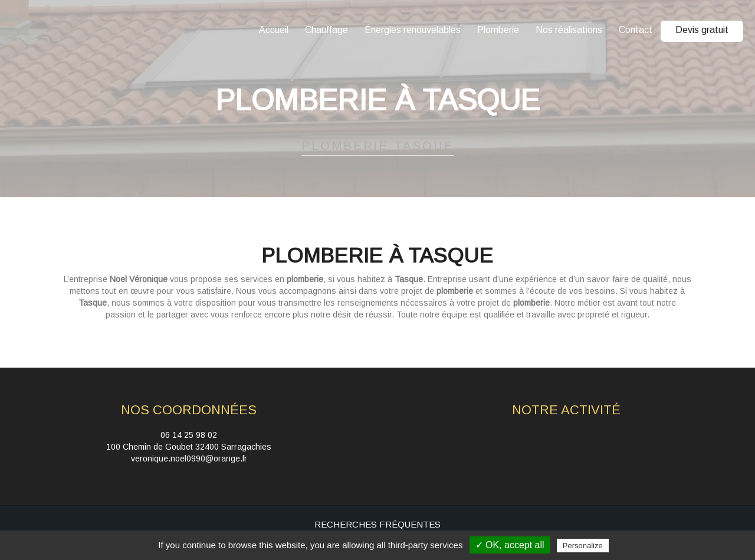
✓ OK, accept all (510, 545)
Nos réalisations (569, 30)
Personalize (583, 546)
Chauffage (326, 30)
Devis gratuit (702, 30)
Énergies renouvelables (413, 30)
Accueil (274, 30)
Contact (636, 30)
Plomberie (498, 30)
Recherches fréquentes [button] (377, 524)
